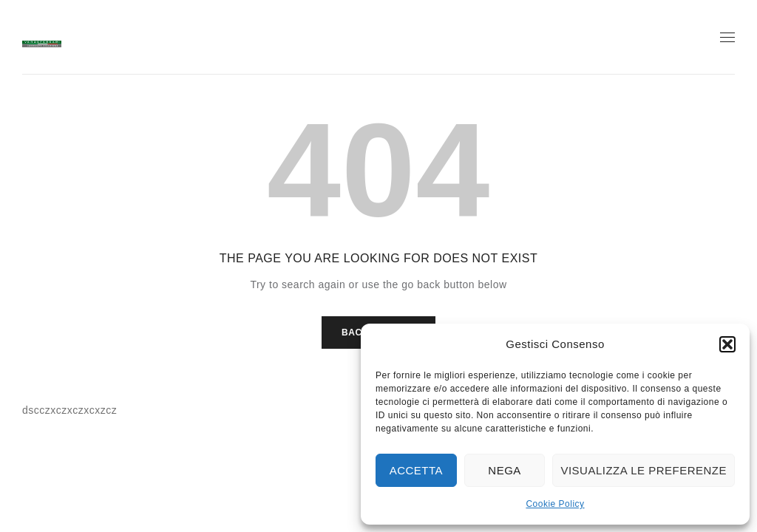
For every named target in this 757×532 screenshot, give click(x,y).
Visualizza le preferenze (644, 470)
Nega (505, 470)
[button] (727, 344)
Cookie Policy (555, 504)
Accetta (416, 470)
